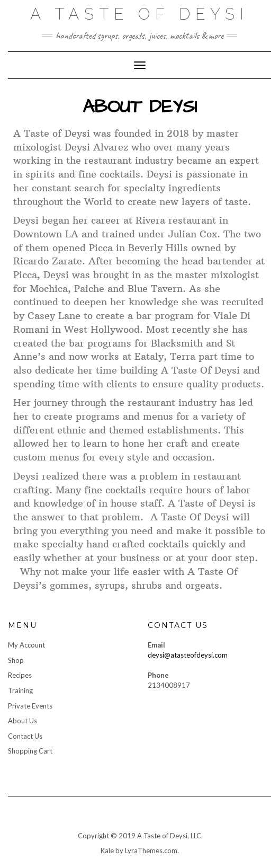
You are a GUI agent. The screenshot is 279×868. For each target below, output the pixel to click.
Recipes (20, 675)
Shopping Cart (30, 751)
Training (20, 690)
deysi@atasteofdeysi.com (188, 655)
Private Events (30, 706)
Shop (16, 660)
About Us (22, 721)
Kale (107, 851)
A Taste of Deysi (139, 14)
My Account (26, 645)
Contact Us (25, 736)
